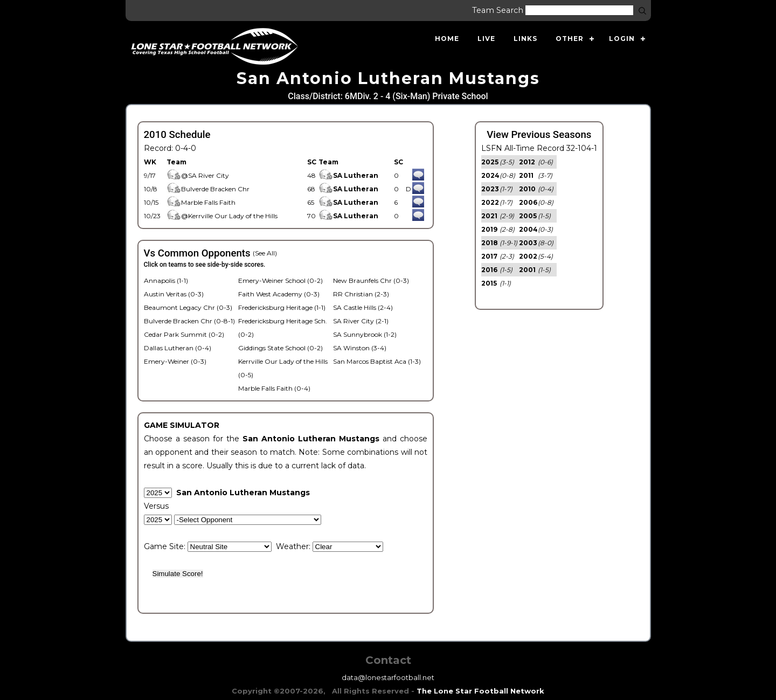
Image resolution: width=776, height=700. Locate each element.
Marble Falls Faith (201, 202)
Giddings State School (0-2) (280, 348)
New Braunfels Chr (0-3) (371, 280)
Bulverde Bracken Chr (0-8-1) (189, 321)
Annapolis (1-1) (166, 280)
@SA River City (198, 175)
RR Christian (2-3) (361, 294)
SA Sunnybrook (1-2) (365, 334)
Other (570, 39)
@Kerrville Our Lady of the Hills (222, 216)
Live (486, 39)
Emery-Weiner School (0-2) (280, 280)
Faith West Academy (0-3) (279, 294)
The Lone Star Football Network (480, 691)
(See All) (265, 253)
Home (447, 39)
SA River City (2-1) (361, 321)
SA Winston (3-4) (360, 348)
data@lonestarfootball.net (388, 677)
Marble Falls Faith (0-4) (274, 388)
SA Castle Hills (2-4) (363, 307)
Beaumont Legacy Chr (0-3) (188, 307)
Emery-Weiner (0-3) (175, 361)
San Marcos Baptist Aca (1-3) (377, 361)
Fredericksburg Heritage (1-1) (282, 307)
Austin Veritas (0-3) (174, 294)
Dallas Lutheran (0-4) (178, 348)
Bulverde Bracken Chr (208, 189)
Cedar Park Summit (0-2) (184, 334)
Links (525, 39)
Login (622, 39)
